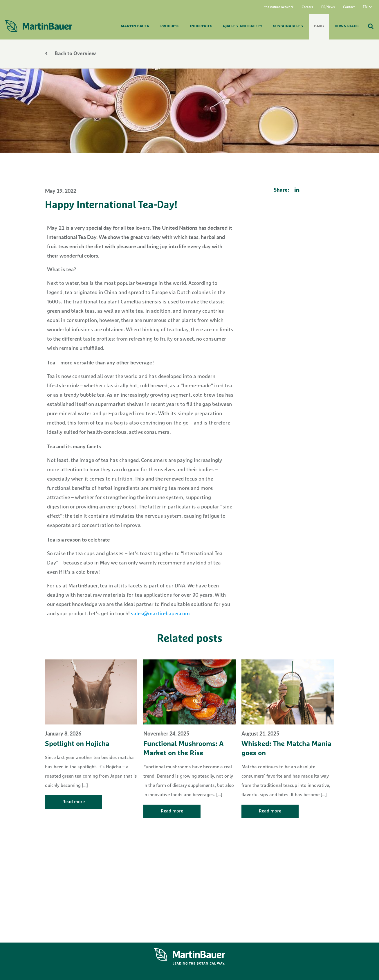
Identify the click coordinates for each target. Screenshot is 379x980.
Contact (349, 7)
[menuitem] (371, 7)
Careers (307, 7)
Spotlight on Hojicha (77, 744)
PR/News (328, 7)
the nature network (279, 7)
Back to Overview (71, 54)
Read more (74, 802)
